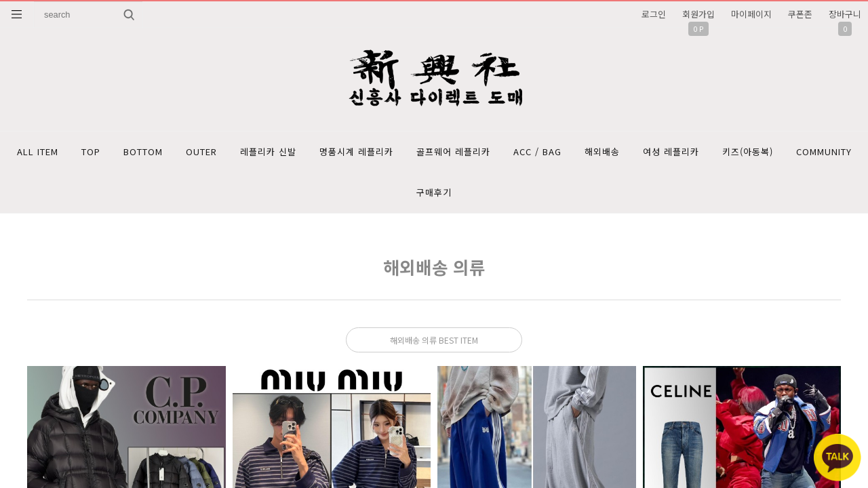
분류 (17, 14)
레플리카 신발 (268, 151)
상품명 (34, 2)
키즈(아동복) (748, 151)
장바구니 (845, 14)
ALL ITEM (38, 151)
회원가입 (698, 14)
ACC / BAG (537, 151)
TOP (91, 151)
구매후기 (434, 192)
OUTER (201, 151)
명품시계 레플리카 (356, 151)
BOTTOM (143, 151)
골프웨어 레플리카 (453, 151)
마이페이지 (751, 14)
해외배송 (602, 151)
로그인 (654, 14)
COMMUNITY (824, 151)
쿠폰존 (800, 14)
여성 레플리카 (671, 151)
